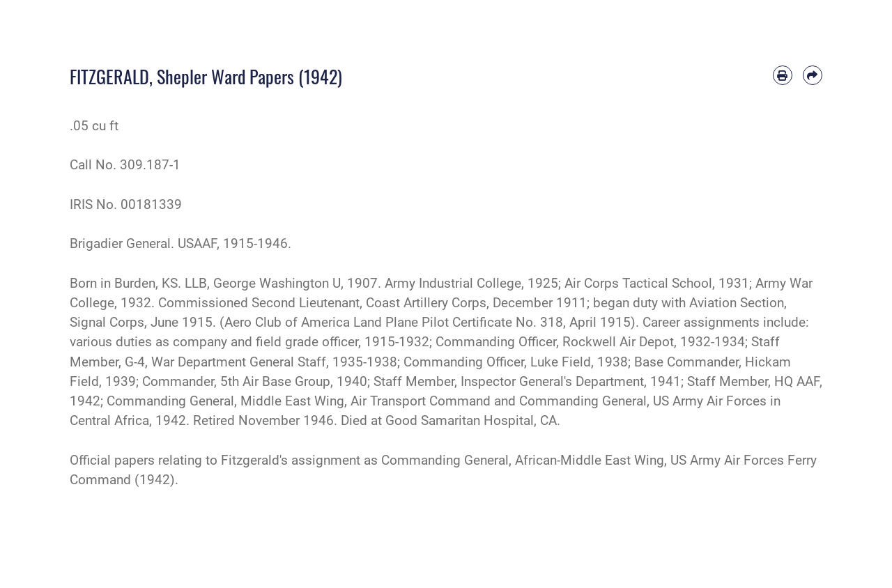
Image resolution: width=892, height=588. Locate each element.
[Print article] (783, 75)
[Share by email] (813, 75)
